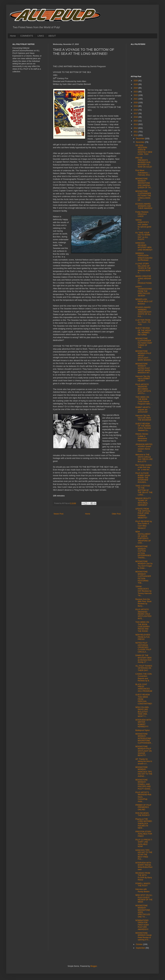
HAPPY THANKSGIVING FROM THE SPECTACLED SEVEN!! (144, 291)
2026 (136, 81)
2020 (136, 103)
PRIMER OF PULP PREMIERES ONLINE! (143, 807)
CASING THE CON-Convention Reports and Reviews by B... (144, 677)
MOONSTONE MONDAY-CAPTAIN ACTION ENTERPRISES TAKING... (143, 552)
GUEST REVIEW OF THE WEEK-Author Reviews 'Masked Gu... (143, 427)
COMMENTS (27, 36)
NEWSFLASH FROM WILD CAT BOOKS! (144, 302)
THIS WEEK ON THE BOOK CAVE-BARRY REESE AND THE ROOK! (143, 627)
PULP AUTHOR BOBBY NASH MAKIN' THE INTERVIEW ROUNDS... (143, 478)
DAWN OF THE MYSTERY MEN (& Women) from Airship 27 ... (143, 659)
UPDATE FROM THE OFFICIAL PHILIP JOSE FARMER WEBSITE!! (143, 513)
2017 (136, 113)
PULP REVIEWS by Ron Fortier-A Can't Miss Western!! (144, 525)
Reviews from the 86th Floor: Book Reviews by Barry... (143, 603)
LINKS (41, 36)
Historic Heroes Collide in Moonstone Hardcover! (142, 437)
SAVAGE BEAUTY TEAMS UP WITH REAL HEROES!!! (143, 502)
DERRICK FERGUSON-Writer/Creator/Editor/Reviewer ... (144, 257)
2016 (136, 117)
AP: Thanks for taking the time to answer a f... (144, 761)
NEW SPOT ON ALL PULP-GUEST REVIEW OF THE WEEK (144, 899)
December (140, 139)
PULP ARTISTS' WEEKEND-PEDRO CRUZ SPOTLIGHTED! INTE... (143, 614)
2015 (136, 121)
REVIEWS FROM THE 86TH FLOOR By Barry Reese (144, 876)
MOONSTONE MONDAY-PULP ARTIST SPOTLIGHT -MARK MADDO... (144, 356)
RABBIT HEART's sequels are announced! (143, 410)
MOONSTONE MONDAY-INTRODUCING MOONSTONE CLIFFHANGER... (144, 738)
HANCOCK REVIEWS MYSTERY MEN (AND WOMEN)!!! (144, 246)
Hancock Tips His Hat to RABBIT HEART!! (143, 379)
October (139, 944)
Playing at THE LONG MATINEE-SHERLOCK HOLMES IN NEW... (144, 824)
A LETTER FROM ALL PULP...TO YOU (143, 322)
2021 (136, 99)
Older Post (116, 514)
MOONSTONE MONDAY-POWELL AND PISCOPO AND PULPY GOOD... (144, 784)
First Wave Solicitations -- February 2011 (143, 173)
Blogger (94, 966)
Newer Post (59, 514)
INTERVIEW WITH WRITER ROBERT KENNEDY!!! (143, 723)
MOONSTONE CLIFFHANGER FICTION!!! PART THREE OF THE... (144, 343)
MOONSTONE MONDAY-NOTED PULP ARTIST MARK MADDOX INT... (143, 368)
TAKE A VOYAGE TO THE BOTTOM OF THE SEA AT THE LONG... (144, 490)
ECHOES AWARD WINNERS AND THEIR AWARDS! (144, 206)
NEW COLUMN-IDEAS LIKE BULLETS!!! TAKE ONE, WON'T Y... (142, 712)
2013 (136, 124)
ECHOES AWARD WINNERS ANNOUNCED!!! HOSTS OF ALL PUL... (143, 312)
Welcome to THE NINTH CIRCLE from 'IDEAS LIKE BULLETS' (144, 458)
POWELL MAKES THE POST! (143, 885)
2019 (136, 106)
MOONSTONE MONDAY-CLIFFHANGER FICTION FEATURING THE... (143, 577)
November (140, 142)
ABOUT (52, 36)
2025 (136, 84)
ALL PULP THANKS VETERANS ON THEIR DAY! (144, 668)
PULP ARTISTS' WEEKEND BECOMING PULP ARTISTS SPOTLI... (143, 389)
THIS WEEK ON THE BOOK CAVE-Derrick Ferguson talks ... (144, 400)
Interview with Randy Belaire (142, 890)
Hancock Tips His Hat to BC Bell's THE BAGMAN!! (143, 418)
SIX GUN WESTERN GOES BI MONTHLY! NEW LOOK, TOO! (144, 150)
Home (13, 36)
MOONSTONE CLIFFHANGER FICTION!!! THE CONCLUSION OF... (143, 196)
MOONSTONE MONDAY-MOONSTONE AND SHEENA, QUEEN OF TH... (144, 183)
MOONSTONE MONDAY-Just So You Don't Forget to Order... (144, 565)
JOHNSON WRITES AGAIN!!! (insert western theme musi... (144, 448)
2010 (136, 135)
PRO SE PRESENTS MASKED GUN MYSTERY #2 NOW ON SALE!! (144, 162)
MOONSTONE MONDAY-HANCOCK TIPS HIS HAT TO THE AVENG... (144, 772)
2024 (136, 88)
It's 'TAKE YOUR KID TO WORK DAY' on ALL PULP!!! (143, 236)
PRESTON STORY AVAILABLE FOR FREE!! (144, 834)
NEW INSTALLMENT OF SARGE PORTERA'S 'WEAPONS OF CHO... (143, 537)
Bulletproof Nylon (143, 730)
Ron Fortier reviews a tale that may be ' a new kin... (144, 467)
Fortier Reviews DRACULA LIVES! (142, 214)
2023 (136, 92)
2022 (136, 95)
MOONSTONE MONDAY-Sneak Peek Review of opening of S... (144, 936)
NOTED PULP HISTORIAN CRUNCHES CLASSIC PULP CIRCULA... (143, 647)
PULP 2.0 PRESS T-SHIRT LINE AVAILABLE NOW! (144, 843)
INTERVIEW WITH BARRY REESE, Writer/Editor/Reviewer (144, 866)
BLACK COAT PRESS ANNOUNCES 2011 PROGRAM (144, 688)
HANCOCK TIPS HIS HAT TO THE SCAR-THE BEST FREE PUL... (144, 855)
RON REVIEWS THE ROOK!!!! (143, 814)
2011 (136, 132)
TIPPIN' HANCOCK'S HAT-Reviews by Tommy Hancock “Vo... (144, 591)
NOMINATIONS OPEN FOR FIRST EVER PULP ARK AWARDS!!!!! (142, 925)
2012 (136, 128)
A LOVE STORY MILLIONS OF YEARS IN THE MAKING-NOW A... (143, 268)
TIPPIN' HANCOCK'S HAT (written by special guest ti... (143, 225)
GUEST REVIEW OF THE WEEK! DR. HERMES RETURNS (143, 331)
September (141, 948)
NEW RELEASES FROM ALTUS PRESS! (143, 637)
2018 (136, 110)
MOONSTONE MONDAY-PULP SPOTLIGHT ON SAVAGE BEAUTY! (144, 751)
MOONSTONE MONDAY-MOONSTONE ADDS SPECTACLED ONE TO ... (143, 911)
